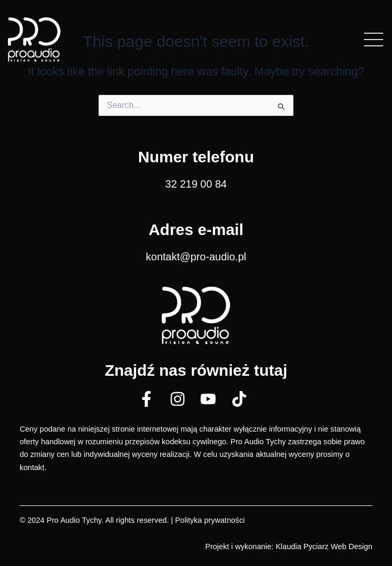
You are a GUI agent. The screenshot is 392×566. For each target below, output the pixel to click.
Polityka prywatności (210, 520)
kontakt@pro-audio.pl (196, 257)
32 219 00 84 (196, 184)
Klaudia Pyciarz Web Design (324, 547)
